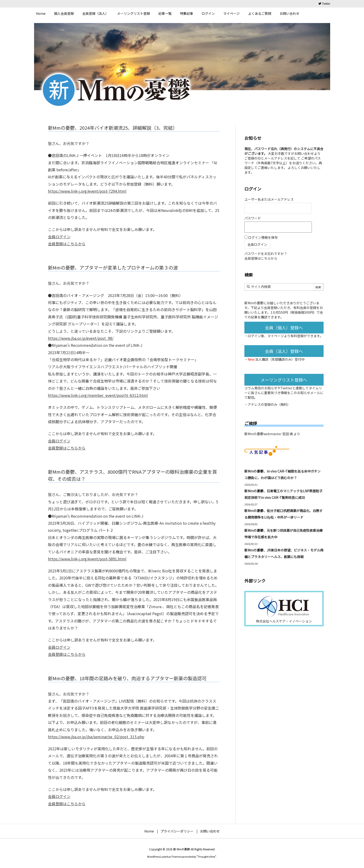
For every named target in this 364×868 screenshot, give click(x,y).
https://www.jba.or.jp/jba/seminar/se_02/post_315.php (96, 737)
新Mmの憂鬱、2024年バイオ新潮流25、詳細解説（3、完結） (113, 128)
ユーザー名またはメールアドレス (269, 199)
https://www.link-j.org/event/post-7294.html (87, 191)
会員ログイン (59, 237)
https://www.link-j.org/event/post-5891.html (87, 559)
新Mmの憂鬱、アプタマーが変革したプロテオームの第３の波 (113, 268)
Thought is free (206, 856)
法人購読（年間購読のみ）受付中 (280, 359)
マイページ (276, 336)
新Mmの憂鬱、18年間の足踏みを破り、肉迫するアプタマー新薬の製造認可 (127, 678)
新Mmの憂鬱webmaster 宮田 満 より (272, 434)
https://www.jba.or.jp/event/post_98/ (81, 338)
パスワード (253, 218)
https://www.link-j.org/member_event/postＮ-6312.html (98, 395)
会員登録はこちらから (67, 244)
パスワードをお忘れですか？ (266, 254)
